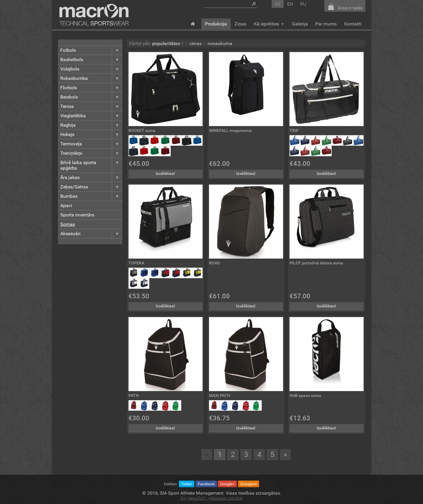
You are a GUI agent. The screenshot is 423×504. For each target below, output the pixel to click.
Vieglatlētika (91, 116)
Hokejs (91, 134)
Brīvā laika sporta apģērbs (91, 165)
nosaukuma (220, 43)
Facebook (206, 484)
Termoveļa (91, 144)
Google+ (227, 484)
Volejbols (91, 69)
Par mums (326, 24)
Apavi (66, 205)
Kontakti (353, 24)
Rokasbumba (91, 78)
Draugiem (249, 484)
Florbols (91, 88)
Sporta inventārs (77, 215)
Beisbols (91, 97)
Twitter (186, 484)
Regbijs (91, 125)
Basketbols (91, 60)
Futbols (91, 50)
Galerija (300, 24)
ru (303, 4)
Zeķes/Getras (91, 187)
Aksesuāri (91, 234)
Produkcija (216, 24)
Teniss (91, 106)
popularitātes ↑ (168, 43)
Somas (68, 224)
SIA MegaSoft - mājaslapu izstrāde (211, 498)
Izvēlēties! (165, 174)
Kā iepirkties (269, 24)
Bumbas (91, 196)
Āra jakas (91, 177)
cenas (196, 43)
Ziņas (240, 24)
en (290, 4)
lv (278, 4)
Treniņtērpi (91, 153)
